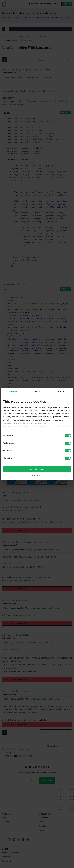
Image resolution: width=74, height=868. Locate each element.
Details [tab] (37, 391)
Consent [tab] (13, 391)
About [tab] (61, 391)
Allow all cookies (37, 469)
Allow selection (37, 475)
